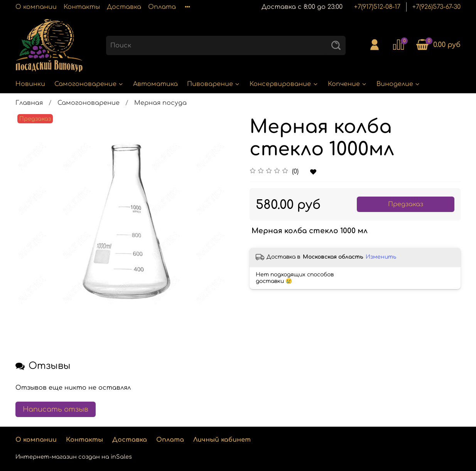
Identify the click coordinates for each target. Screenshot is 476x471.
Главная (29, 103)
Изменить (381, 257)
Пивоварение (214, 84)
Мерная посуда (160, 103)
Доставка (124, 7)
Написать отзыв (56, 409)
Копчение (348, 84)
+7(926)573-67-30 (436, 7)
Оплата (162, 7)
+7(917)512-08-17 (377, 7)
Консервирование (284, 84)
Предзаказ (406, 204)
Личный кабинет (222, 440)
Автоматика (155, 84)
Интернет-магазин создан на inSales (74, 457)
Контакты (82, 7)
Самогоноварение (89, 84)
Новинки (30, 84)
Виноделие (398, 84)
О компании (36, 7)
